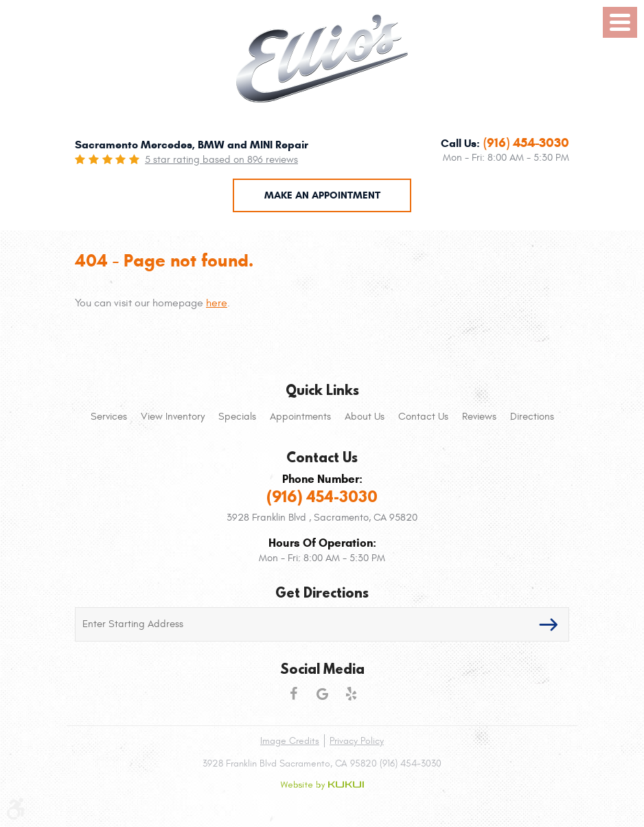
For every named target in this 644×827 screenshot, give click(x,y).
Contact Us (423, 417)
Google (322, 694)
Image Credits (290, 741)
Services (109, 417)
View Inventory (173, 417)
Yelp (351, 694)
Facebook (293, 694)
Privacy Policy (357, 741)
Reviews (479, 417)
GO (549, 624)
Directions (532, 417)
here (217, 303)
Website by (322, 785)
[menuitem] (109, 417)
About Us (365, 417)
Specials (237, 417)
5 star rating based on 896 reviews (221, 160)
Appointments (300, 417)
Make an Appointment (322, 195)
